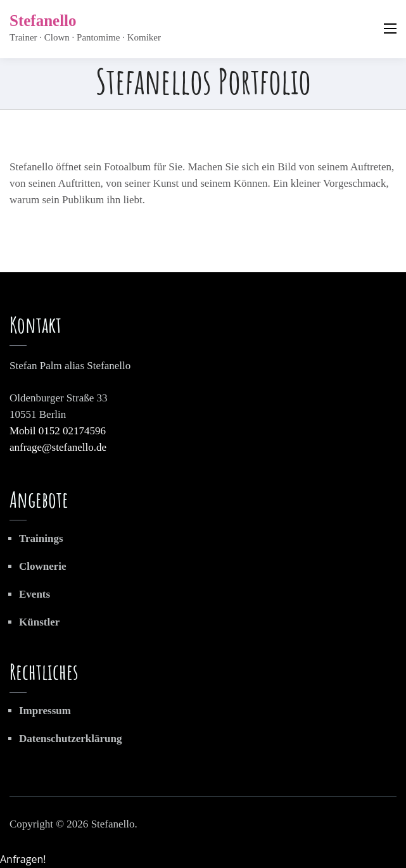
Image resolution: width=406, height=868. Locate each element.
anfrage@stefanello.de (58, 447)
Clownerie (43, 566)
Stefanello (43, 21)
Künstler (39, 622)
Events (35, 594)
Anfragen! (23, 859)
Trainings (41, 538)
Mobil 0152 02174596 (58, 431)
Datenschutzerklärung (70, 739)
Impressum (45, 711)
